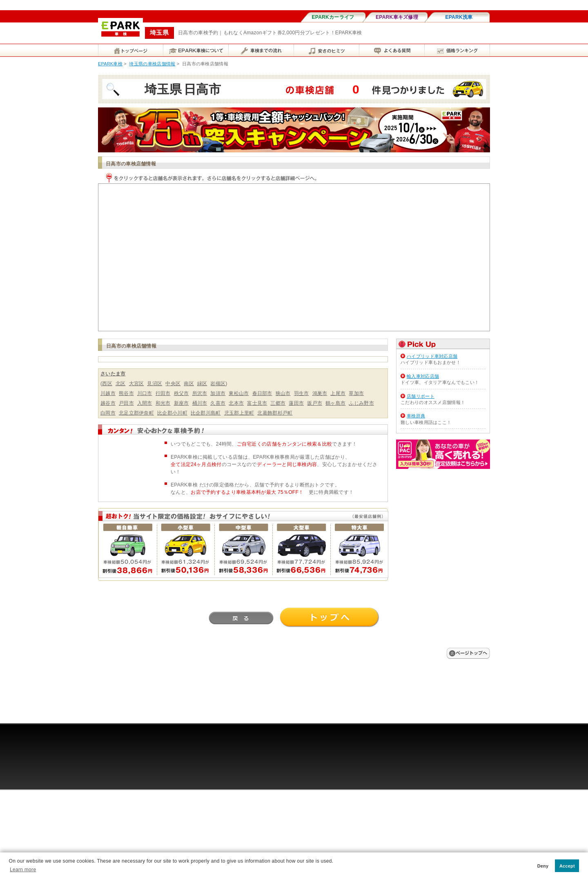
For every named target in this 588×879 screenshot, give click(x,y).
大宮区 (137, 384)
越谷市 (108, 403)
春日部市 (262, 393)
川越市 (108, 393)
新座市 (182, 403)
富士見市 (257, 403)
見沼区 (155, 384)
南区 (189, 384)
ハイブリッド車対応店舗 (432, 356)
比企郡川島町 (206, 413)
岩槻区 (218, 384)
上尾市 (338, 393)
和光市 (163, 403)
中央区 (173, 384)
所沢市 (200, 393)
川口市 (145, 393)
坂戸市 (315, 403)
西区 (107, 384)
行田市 (163, 393)
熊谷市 (126, 393)
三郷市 (278, 403)
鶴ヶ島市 (335, 403)
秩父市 (182, 393)
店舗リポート (421, 396)
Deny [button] (543, 866)
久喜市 (218, 403)
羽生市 (302, 393)
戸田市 (126, 403)
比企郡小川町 (172, 413)
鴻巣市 (320, 393)
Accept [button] (567, 866)
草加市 (356, 393)
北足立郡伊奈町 (136, 413)
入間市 (145, 403)
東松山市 (239, 393)
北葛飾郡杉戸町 (275, 413)
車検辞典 (416, 416)
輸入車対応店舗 (423, 376)
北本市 (236, 403)
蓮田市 (296, 403)
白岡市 (108, 413)
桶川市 (200, 403)
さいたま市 (113, 374)
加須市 (218, 393)
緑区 (202, 384)
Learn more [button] (23, 870)
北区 (121, 384)
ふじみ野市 (361, 403)
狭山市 (283, 393)
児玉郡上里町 (239, 413)
